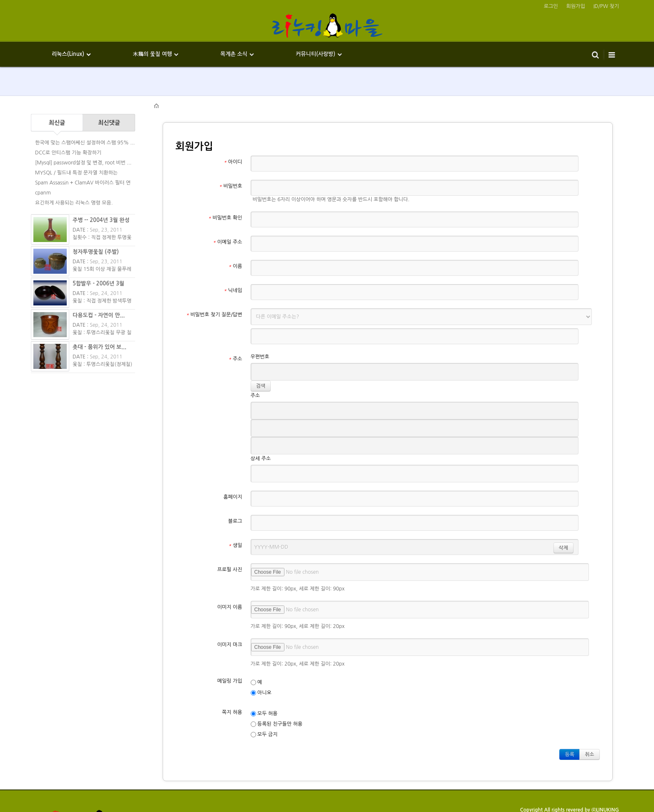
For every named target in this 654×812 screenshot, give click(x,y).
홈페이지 (233, 461)
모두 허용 (264, 678)
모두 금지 (264, 699)
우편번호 (260, 349)
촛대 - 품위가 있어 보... (99, 347)
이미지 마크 (230, 609)
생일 (235, 509)
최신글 (57, 123)
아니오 (261, 657)
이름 (235, 259)
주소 (235, 351)
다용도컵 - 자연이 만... (99, 315)
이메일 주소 (227, 235)
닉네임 (233, 283)
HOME (157, 106)
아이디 (233, 162)
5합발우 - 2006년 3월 (98, 284)
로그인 (551, 6)
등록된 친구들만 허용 (277, 688)
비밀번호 (231, 186)
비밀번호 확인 (225, 210)
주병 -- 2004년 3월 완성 (101, 220)
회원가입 (576, 6)
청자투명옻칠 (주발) (96, 252)
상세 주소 (261, 423)
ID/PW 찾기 (606, 6)
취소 (590, 719)
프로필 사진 (230, 534)
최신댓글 (109, 123)
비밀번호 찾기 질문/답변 (214, 307)
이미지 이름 (230, 571)
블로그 (235, 485)
